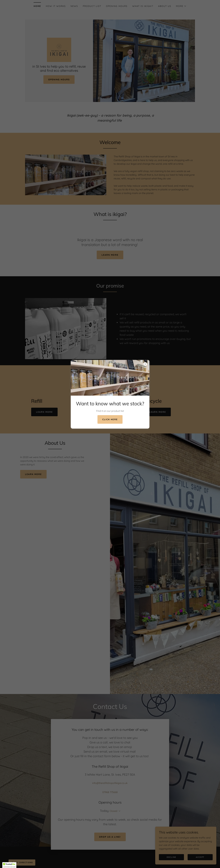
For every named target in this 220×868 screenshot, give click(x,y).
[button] (9, 865)
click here (110, 419)
